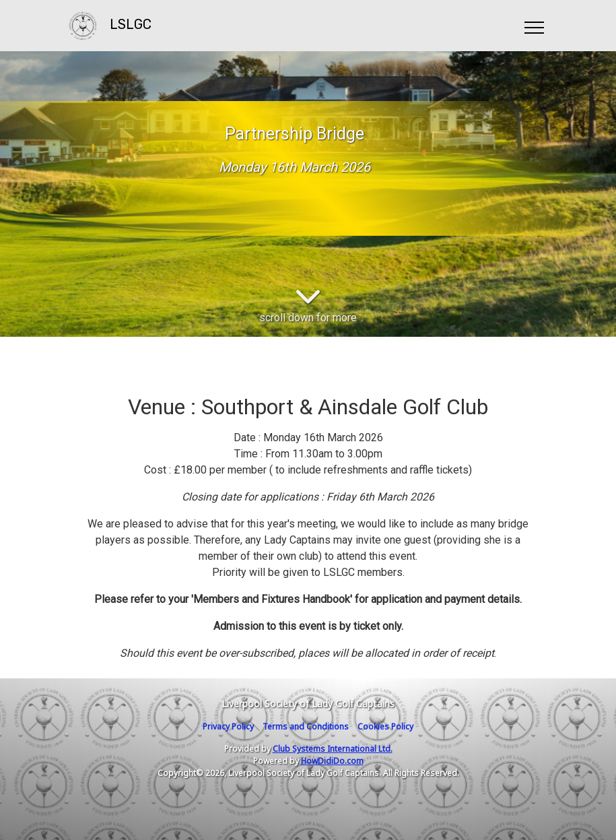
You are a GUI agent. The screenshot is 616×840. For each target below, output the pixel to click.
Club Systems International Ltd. (333, 749)
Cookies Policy (385, 726)
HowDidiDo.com (332, 761)
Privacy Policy (228, 726)
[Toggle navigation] (534, 26)
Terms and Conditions (306, 726)
